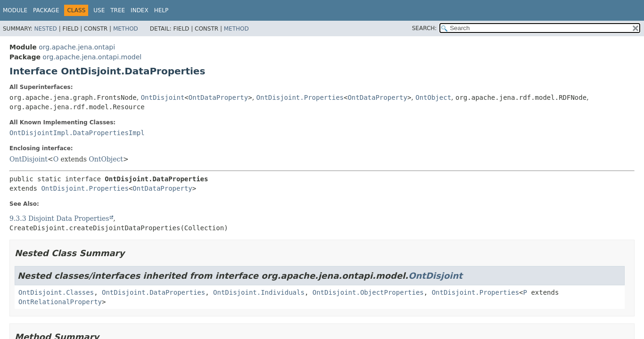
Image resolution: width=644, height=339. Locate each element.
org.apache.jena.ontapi (77, 47)
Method (126, 29)
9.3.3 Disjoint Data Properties (59, 218)
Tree (118, 10)
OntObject (433, 97)
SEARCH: (425, 28)
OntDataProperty (218, 97)
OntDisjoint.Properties (300, 97)
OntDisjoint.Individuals (259, 292)
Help (161, 10)
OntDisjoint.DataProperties (153, 292)
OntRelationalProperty (60, 302)
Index (140, 10)
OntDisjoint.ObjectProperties (368, 292)
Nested (45, 29)
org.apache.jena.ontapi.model (92, 57)
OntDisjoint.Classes (56, 292)
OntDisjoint (163, 97)
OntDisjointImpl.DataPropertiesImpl (77, 133)
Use (99, 10)
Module (15, 10)
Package (46, 10)
